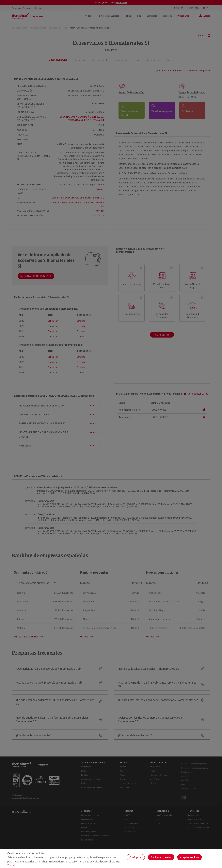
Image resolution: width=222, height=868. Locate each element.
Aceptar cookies (190, 857)
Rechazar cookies (161, 857)
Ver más (12, 865)
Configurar (136, 857)
